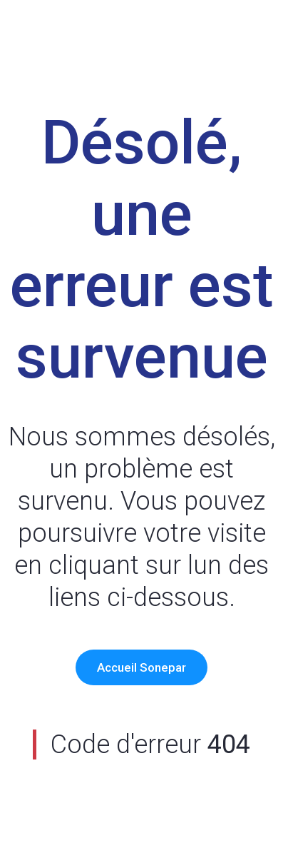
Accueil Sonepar (141, 667)
